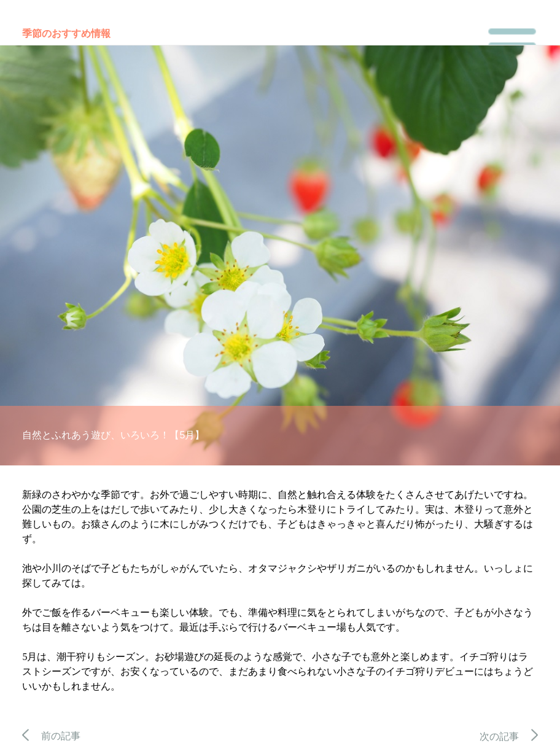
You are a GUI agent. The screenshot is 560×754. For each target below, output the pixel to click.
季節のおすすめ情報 (66, 33)
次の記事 (509, 737)
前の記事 (51, 736)
